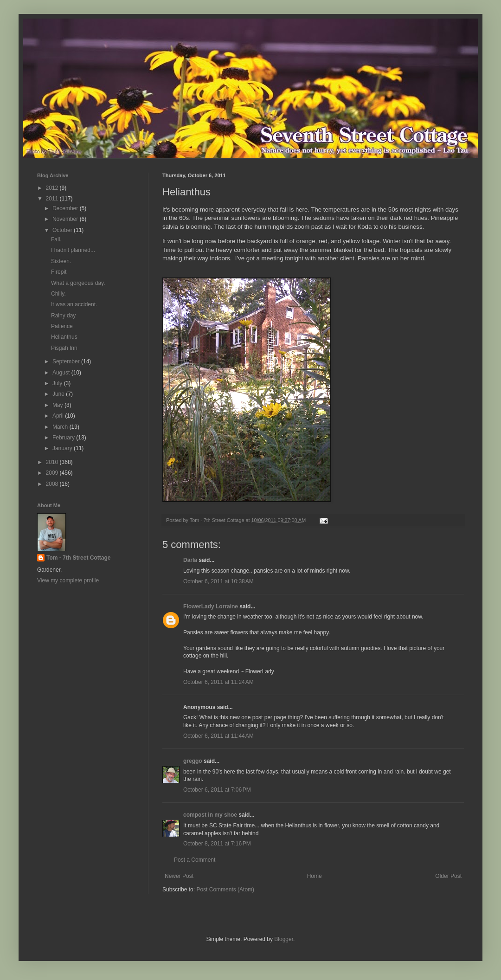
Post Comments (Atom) (225, 890)
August (62, 373)
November (66, 219)
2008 (53, 484)
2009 (53, 473)
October (63, 230)
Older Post (448, 876)
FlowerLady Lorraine (211, 606)
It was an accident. (74, 304)
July (58, 383)
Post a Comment (195, 860)
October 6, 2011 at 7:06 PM (217, 790)
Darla (190, 560)
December (66, 208)
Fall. (56, 239)
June (59, 394)
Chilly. (58, 294)
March (61, 427)
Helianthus (64, 337)
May (58, 405)
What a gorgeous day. (78, 283)
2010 (53, 462)
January (63, 448)
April (59, 416)
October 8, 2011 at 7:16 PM (217, 844)
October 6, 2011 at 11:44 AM (218, 736)
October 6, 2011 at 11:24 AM (218, 682)
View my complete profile (68, 580)
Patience (62, 326)
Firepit (59, 272)
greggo (193, 761)
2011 (53, 199)
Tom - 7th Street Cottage (78, 558)
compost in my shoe (210, 815)
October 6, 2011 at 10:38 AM (218, 581)
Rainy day (63, 316)
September (67, 361)
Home (315, 876)
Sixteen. (61, 261)
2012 (53, 188)
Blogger (284, 939)
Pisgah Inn (64, 348)
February (64, 438)
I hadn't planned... (73, 250)
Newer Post (179, 876)
